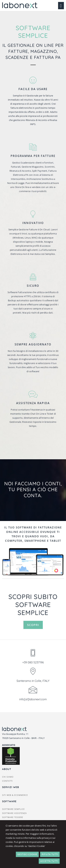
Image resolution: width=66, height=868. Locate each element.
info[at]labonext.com (33, 699)
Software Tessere (13, 817)
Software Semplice (13, 809)
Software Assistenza (14, 813)
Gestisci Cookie (27, 854)
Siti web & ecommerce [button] (15, 795)
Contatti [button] (7, 781)
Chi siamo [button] (8, 777)
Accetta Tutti (49, 861)
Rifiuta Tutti (50, 854)
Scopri (33, 625)
